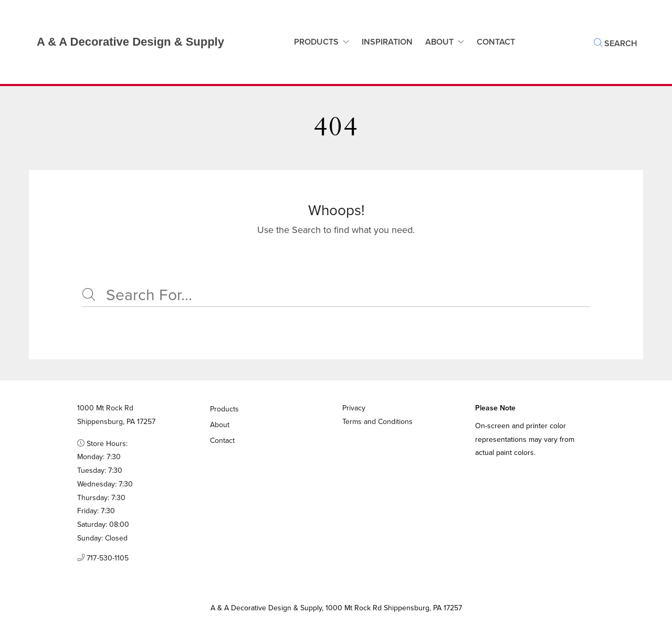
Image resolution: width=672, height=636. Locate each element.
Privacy (354, 408)
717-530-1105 (103, 558)
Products (316, 42)
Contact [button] (496, 42)
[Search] (336, 295)
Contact (223, 441)
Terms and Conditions (377, 422)
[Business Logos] (120, 42)
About (439, 42)
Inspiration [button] (387, 42)
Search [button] (616, 43)
